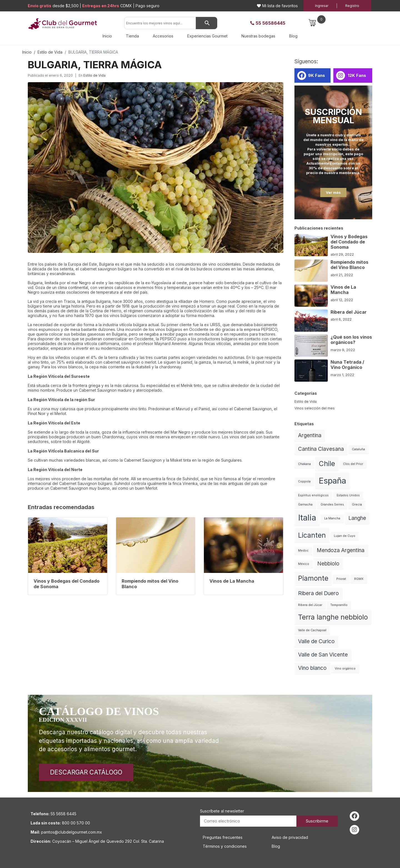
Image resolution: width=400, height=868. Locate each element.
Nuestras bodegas (258, 36)
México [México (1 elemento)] (304, 564)
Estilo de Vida (94, 75)
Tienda (132, 36)
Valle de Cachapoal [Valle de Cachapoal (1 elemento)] (312, 630)
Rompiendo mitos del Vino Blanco (349, 265)
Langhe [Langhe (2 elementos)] (357, 518)
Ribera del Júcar (349, 312)
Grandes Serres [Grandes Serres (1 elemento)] (332, 505)
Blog (293, 36)
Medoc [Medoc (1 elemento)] (303, 551)
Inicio (107, 36)
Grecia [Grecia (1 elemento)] (357, 505)
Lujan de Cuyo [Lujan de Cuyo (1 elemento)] (345, 536)
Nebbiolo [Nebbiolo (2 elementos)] (328, 564)
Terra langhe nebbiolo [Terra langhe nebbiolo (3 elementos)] (333, 617)
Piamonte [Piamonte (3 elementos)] (313, 578)
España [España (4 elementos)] (332, 481)
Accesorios (163, 36)
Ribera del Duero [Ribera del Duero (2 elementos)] (318, 593)
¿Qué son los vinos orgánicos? (351, 340)
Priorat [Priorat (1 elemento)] (341, 579)
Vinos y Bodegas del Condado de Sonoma (349, 242)
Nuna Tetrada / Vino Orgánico (347, 365)
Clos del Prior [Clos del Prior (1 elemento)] (353, 464)
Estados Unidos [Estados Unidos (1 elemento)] (348, 495)
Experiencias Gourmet (207, 36)
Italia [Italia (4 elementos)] (307, 518)
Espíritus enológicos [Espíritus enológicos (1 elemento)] (313, 495)
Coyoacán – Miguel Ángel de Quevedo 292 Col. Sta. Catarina (108, 841)
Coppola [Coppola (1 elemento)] (304, 481)
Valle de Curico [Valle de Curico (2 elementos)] (316, 641)
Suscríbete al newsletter (222, 811)
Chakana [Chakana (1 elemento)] (304, 464)
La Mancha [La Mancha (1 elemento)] (332, 518)
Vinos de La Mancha (343, 290)
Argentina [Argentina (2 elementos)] (310, 435)
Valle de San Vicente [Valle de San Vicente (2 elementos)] (323, 655)
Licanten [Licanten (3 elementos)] (312, 535)
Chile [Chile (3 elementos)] (327, 464)
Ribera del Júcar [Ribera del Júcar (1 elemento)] (310, 605)
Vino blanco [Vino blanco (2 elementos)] (312, 668)
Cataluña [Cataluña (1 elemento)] (358, 449)
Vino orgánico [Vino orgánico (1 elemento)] (345, 669)
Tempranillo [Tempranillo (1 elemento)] (339, 605)
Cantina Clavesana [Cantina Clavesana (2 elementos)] (321, 449)
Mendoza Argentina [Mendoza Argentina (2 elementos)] (341, 550)
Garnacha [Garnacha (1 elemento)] (305, 505)
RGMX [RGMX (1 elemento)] (359, 579)
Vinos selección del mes (315, 408)
